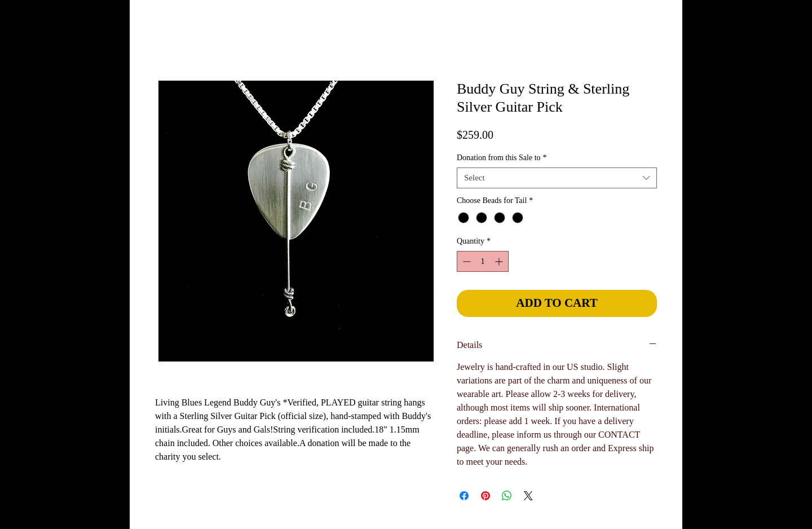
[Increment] (500, 261)
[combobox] (557, 178)
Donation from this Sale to (502, 158)
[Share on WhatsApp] (507, 496)
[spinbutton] (483, 261)
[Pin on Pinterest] (486, 496)
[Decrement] (465, 261)
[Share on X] (528, 496)
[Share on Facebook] (464, 496)
